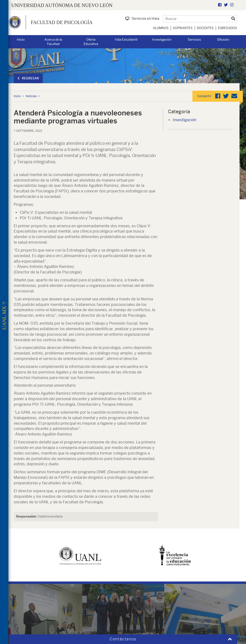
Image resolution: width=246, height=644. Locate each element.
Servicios (194, 40)
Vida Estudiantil (126, 40)
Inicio (21, 40)
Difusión (223, 40)
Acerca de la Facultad (53, 42)
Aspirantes (183, 28)
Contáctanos (123, 639)
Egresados (228, 28)
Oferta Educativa (91, 42)
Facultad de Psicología (62, 22)
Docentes (205, 28)
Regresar (28, 78)
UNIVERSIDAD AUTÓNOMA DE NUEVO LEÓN (62, 5)
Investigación (162, 40)
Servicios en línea (142, 19)
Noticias (31, 96)
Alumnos (161, 28)
